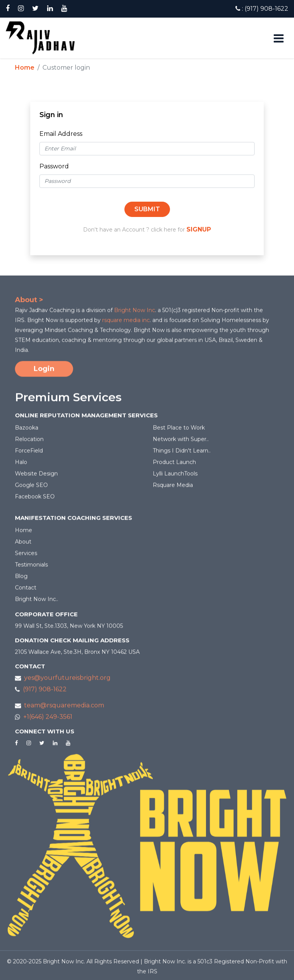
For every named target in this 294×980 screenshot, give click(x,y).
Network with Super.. (181, 442)
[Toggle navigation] (276, 38)
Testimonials (31, 567)
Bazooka (27, 430)
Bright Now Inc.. (37, 602)
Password (54, 166)
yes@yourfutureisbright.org (67, 681)
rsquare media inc (126, 323)
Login (44, 372)
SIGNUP (199, 229)
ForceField (29, 453)
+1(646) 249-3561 (48, 720)
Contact (26, 590)
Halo (21, 465)
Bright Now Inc (135, 313)
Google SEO (31, 488)
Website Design (36, 476)
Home (25, 68)
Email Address (61, 134)
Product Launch (174, 465)
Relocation (29, 442)
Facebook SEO (35, 499)
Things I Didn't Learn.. (182, 453)
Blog (21, 579)
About (23, 545)
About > (29, 303)
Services (26, 556)
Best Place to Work (179, 430)
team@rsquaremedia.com (64, 708)
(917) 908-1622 (45, 692)
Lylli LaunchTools (175, 476)
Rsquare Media (173, 488)
